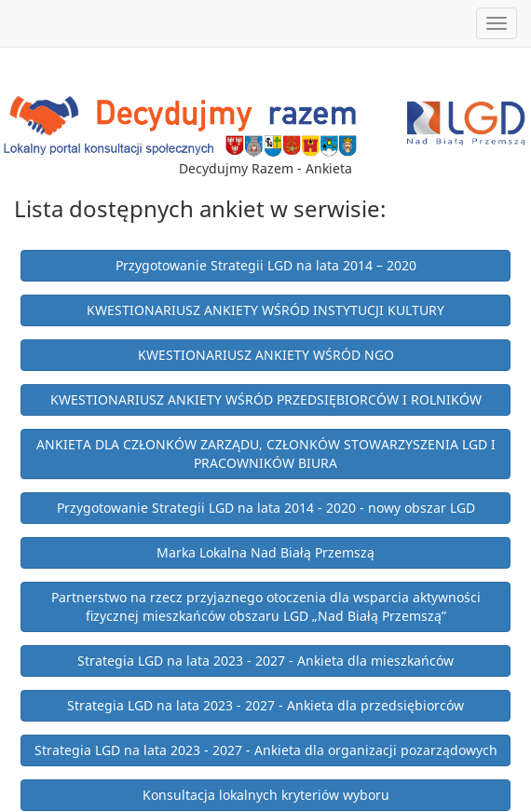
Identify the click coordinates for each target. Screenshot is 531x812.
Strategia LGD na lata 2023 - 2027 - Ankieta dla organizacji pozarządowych (266, 750)
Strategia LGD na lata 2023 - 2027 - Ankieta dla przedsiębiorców (265, 705)
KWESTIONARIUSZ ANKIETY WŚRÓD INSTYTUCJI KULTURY (265, 310)
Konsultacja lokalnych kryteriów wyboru (266, 795)
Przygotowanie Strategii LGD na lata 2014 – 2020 (266, 265)
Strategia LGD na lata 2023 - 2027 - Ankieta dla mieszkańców (265, 661)
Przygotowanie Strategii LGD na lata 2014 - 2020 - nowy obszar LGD (266, 508)
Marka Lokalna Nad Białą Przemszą (265, 552)
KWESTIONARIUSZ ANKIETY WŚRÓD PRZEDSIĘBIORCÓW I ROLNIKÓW (266, 399)
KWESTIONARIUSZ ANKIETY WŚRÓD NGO (266, 355)
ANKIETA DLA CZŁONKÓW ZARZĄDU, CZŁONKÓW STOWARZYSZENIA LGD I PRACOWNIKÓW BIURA (266, 454)
